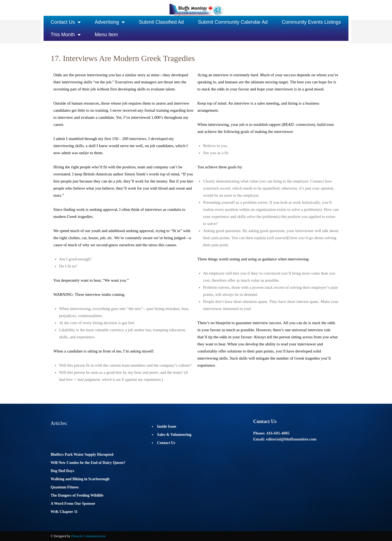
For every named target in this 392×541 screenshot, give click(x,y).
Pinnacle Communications (88, 536)
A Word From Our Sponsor (73, 504)
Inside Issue (167, 426)
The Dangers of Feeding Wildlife (77, 495)
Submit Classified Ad (161, 22)
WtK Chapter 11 (64, 512)
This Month (66, 35)
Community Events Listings (311, 22)
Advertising (110, 22)
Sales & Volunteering (174, 435)
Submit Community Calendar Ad (233, 22)
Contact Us (66, 22)
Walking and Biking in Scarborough (80, 479)
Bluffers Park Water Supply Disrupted (82, 455)
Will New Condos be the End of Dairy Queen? (88, 463)
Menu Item (106, 35)
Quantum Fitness (65, 487)
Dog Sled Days (62, 471)
